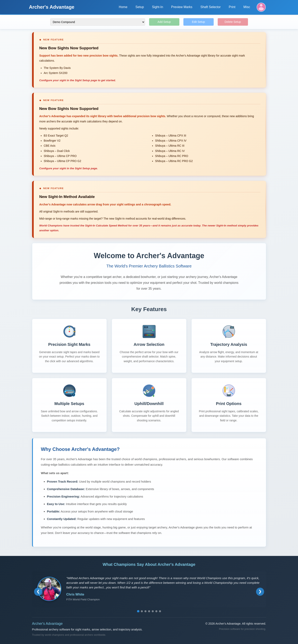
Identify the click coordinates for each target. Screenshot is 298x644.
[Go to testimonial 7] (160, 611)
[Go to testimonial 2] (142, 611)
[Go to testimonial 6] (156, 611)
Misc (247, 7)
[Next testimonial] (260, 592)
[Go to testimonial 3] (145, 611)
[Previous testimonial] (38, 592)
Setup (140, 7)
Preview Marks (182, 7)
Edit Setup (198, 22)
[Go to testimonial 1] (138, 611)
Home (123, 7)
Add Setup (164, 22)
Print (232, 7)
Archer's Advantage (52, 7)
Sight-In (157, 7)
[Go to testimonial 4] (149, 611)
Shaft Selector (211, 7)
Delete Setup (233, 22)
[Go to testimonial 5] (153, 611)
